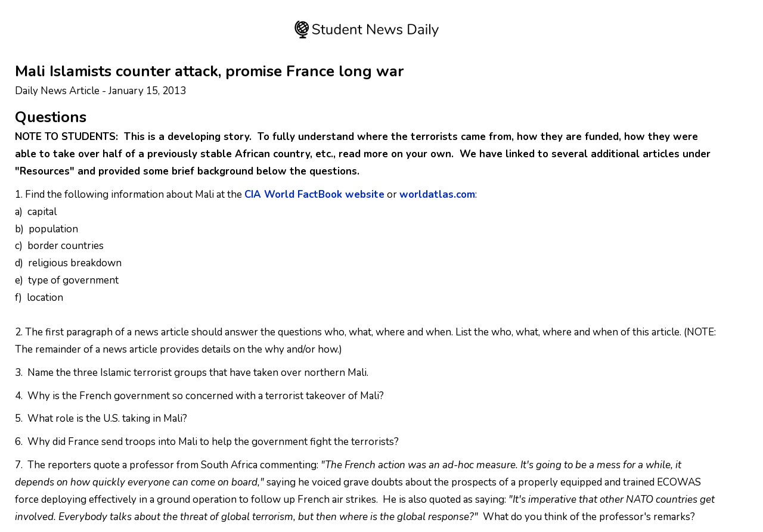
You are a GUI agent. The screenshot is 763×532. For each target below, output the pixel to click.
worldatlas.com (437, 195)
